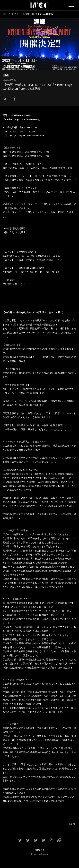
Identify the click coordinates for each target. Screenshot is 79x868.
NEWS (15, 14)
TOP (5, 14)
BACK (73, 824)
